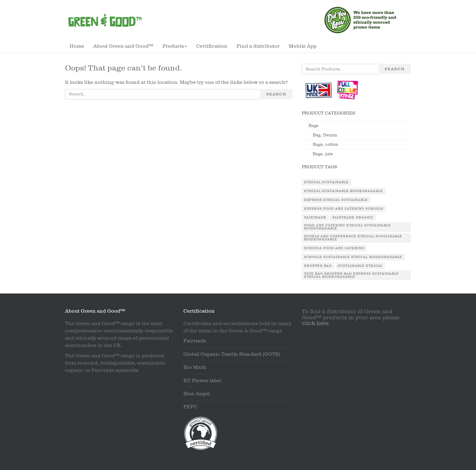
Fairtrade (195, 341)
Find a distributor (258, 46)
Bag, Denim (325, 135)
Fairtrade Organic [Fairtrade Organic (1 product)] (353, 218)
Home (77, 46)
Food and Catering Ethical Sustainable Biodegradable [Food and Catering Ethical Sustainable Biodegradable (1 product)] (348, 227)
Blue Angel (197, 394)
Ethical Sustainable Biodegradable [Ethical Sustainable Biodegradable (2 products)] (344, 191)
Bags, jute (323, 154)
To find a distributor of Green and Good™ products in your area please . (351, 318)
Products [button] (175, 46)
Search (276, 94)
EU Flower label (202, 381)
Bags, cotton (325, 144)
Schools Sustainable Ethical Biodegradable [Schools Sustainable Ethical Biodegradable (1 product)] (353, 257)
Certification (212, 46)
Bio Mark (195, 367)
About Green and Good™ (123, 46)
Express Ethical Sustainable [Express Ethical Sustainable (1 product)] (336, 200)
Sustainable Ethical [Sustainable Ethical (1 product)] (360, 266)
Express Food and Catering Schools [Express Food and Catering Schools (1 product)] (344, 209)
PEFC (190, 407)
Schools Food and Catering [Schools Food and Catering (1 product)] (334, 248)
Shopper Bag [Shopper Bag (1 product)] (318, 266)
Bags (313, 126)
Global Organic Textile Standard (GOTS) (232, 354)
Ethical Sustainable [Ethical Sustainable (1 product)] (326, 182)
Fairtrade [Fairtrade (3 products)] (315, 218)
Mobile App (303, 46)
